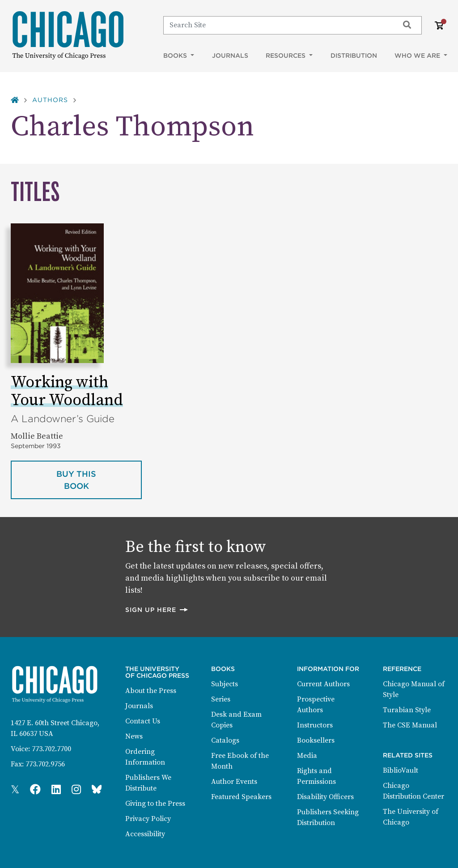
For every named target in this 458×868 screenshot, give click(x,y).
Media (307, 756)
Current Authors (323, 684)
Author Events (234, 782)
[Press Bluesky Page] (97, 790)
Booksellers (316, 740)
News (134, 736)
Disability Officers (325, 797)
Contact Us (143, 721)
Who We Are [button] (418, 56)
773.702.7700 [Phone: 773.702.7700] (51, 749)
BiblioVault (401, 770)
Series (221, 699)
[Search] (277, 25)
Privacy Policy (148, 819)
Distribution (354, 56)
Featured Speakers (241, 797)
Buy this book (99, 480)
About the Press (151, 691)
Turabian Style (407, 710)
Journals (230, 56)
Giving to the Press (155, 804)
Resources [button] (286, 56)
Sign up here (157, 609)
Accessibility (145, 834)
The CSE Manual (410, 725)
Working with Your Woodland (67, 391)
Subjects (225, 684)
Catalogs (225, 740)
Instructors (315, 725)
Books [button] (176, 56)
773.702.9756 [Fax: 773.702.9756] (45, 764)
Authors (50, 100)
